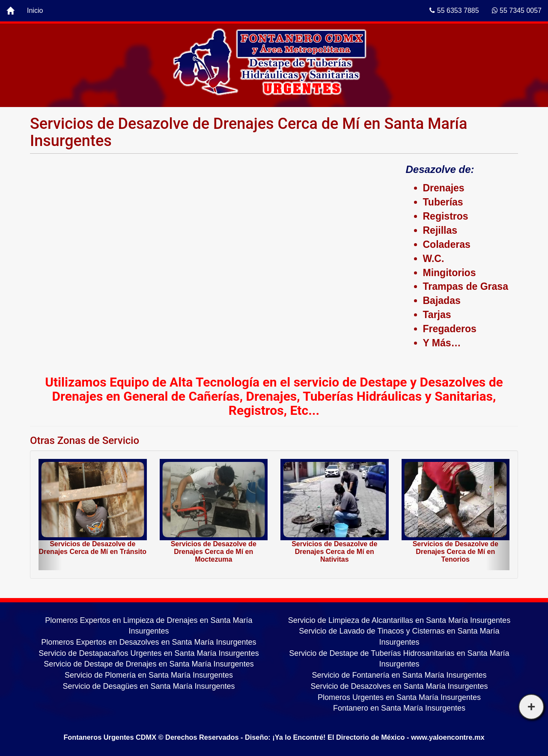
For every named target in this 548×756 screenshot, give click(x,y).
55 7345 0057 (517, 10)
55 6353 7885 (454, 10)
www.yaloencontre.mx (448, 737)
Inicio (35, 10)
